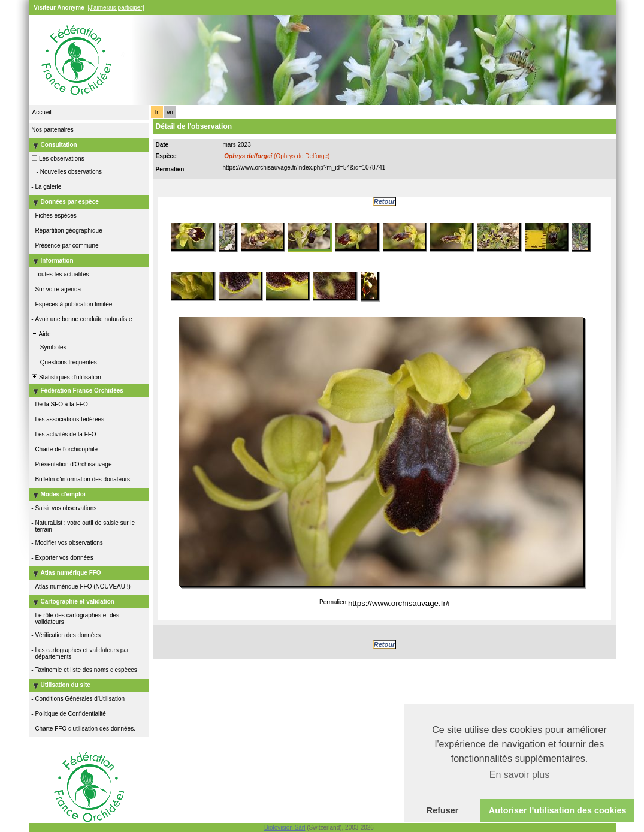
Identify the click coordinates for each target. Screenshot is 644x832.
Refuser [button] (443, 810)
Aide (41, 334)
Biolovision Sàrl (285, 828)
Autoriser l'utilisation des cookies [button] (558, 810)
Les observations (58, 159)
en (170, 112)
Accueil (42, 112)
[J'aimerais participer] (116, 7)
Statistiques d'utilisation (66, 377)
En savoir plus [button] (520, 775)
